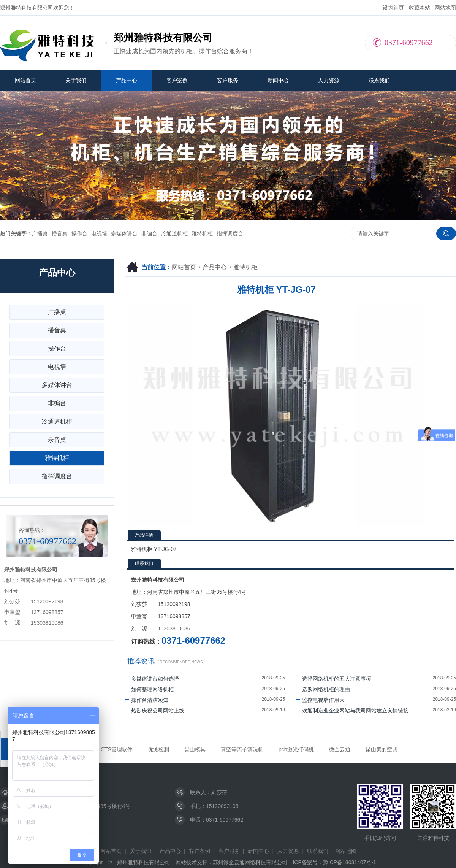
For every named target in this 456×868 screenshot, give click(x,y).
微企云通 (340, 749)
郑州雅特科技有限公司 (144, 862)
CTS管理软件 (117, 749)
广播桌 (40, 233)
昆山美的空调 (382, 749)
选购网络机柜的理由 (323, 689)
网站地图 (445, 8)
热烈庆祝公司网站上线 (155, 711)
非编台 (149, 233)
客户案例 (177, 80)
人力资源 (329, 80)
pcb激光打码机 (296, 749)
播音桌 (60, 233)
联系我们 (379, 80)
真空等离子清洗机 (242, 749)
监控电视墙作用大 (321, 700)
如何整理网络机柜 (150, 689)
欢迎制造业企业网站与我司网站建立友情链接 (352, 711)
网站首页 (25, 80)
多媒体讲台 (124, 233)
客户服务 (228, 80)
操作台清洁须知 (147, 700)
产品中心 (127, 80)
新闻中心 (278, 80)
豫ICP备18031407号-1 (350, 862)
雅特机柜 (202, 233)
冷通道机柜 (174, 233)
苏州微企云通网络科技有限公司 (250, 862)
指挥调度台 (230, 233)
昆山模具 (195, 749)
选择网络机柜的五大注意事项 (334, 679)
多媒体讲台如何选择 (152, 679)
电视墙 (99, 233)
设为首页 (393, 8)
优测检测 (158, 749)
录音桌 (57, 440)
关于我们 (76, 80)
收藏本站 (420, 8)
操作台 (79, 233)
